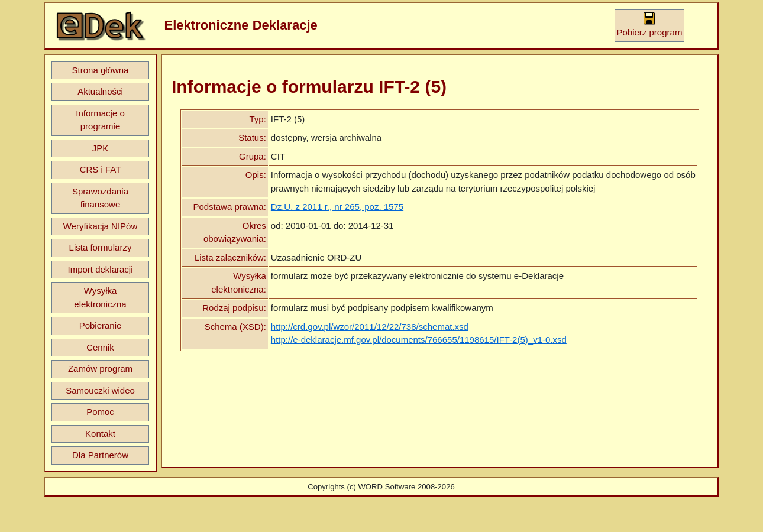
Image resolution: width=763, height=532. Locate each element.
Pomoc (100, 412)
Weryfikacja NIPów (101, 226)
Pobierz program (650, 25)
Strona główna (101, 70)
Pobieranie (101, 325)
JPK (101, 148)
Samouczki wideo (100, 390)
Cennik (100, 347)
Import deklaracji (100, 269)
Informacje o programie (100, 120)
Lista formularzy (101, 247)
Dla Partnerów (100, 455)
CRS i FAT (101, 169)
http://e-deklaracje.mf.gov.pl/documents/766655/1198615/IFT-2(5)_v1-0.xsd (419, 340)
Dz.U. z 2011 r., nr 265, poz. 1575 (337, 207)
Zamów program (100, 369)
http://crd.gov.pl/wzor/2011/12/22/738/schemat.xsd (370, 327)
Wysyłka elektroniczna (100, 297)
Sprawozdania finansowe (100, 198)
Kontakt (100, 434)
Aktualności (100, 91)
